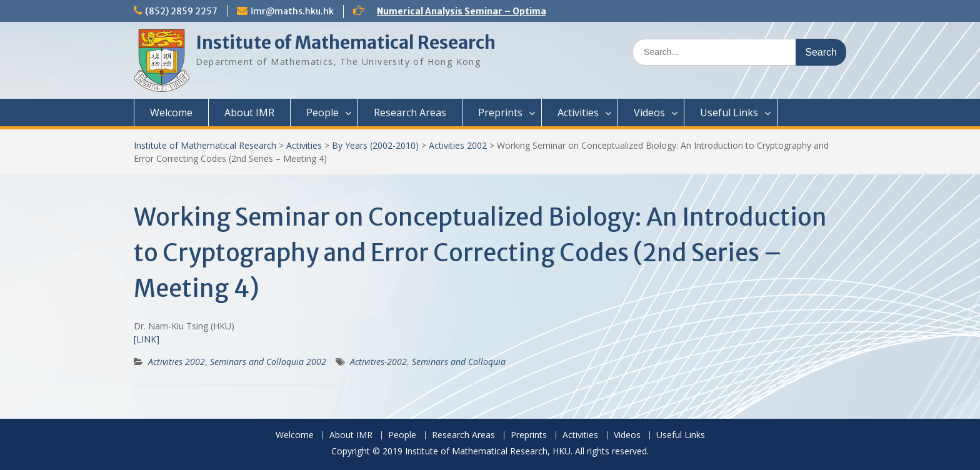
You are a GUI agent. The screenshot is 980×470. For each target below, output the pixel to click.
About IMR (249, 112)
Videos (649, 112)
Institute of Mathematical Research (346, 42)
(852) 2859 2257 (181, 11)
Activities (578, 112)
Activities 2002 (458, 145)
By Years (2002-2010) (375, 145)
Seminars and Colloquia (459, 362)
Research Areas (410, 112)
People (322, 112)
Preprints (500, 112)
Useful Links (729, 112)
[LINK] (147, 339)
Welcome (171, 112)
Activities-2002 (378, 362)
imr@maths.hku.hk (292, 11)
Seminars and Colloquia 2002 (268, 362)
